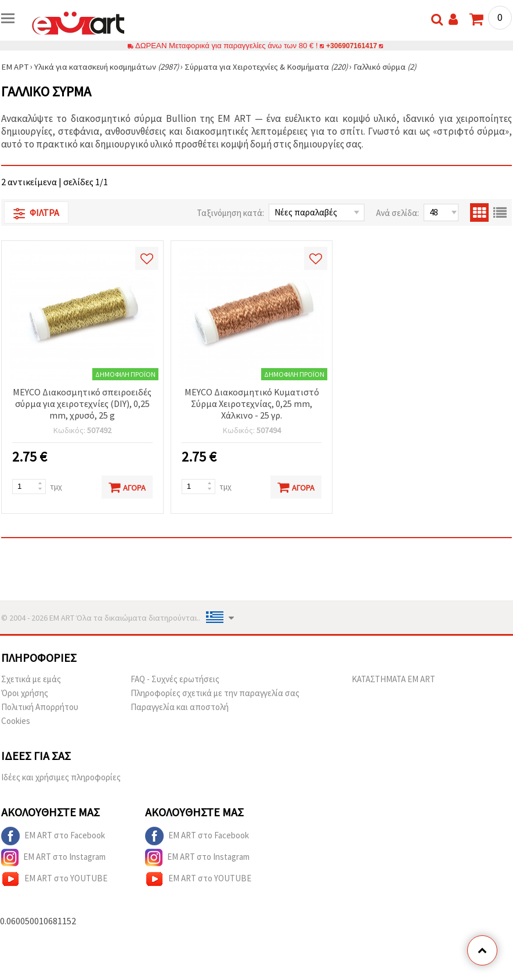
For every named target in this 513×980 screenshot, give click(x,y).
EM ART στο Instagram (53, 858)
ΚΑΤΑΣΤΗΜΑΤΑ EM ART (393, 679)
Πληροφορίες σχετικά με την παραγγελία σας (215, 693)
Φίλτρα (36, 213)
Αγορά (127, 487)
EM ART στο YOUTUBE (54, 879)
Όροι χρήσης (25, 693)
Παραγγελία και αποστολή (180, 707)
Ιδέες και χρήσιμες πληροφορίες (61, 777)
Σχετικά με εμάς (31, 679)
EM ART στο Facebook (53, 836)
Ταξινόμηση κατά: (230, 213)
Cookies (16, 721)
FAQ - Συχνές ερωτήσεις (175, 679)
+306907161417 (352, 46)
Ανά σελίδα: (398, 213)
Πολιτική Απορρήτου (40, 707)
